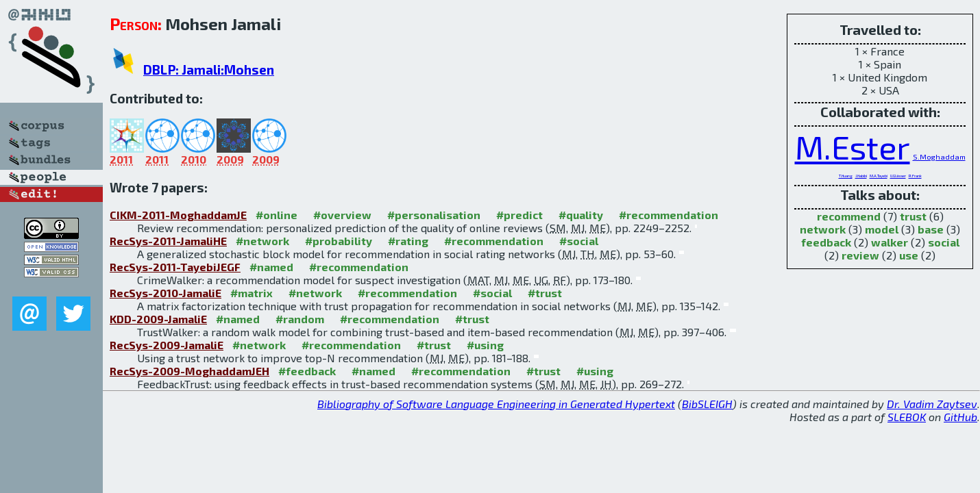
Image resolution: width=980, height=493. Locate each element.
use (909, 255)
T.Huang (846, 176)
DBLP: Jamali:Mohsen (209, 69)
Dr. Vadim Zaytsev (932, 404)
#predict (519, 215)
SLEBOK (907, 417)
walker (890, 242)
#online (277, 215)
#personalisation (434, 215)
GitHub (960, 417)
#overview (342, 215)
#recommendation (669, 215)
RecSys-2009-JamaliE (167, 345)
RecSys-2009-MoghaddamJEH (189, 371)
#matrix (252, 293)
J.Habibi (861, 176)
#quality (581, 215)
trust (913, 216)
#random (300, 319)
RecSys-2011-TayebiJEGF (175, 267)
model (882, 229)
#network (262, 241)
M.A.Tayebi (879, 176)
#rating (408, 241)
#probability (339, 241)
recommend (849, 216)
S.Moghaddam (939, 156)
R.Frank (915, 176)
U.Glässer (898, 176)
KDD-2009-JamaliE (158, 319)
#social (579, 241)
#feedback (307, 371)
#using (485, 345)
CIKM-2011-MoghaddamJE (178, 215)
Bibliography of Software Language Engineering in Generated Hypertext (496, 404)
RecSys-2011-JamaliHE (168, 241)
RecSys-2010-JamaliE (166, 293)
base (931, 229)
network (823, 229)
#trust (545, 293)
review (860, 255)
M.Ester (853, 147)
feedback (826, 242)
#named (271, 267)
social (944, 242)
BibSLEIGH (707, 404)
